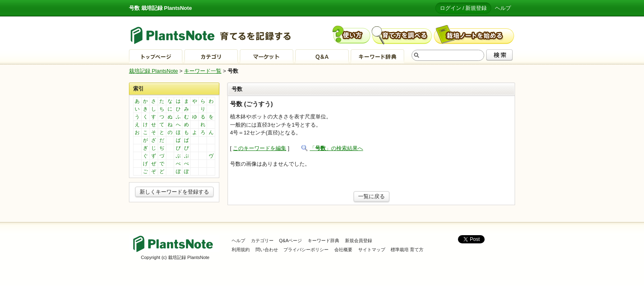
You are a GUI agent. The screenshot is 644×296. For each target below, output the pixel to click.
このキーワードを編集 (260, 148)
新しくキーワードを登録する (174, 192)
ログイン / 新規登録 (463, 8)
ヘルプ (503, 8)
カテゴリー (262, 240)
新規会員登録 (359, 240)
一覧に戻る (371, 196)
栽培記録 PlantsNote (153, 71)
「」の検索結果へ (336, 148)
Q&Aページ (290, 240)
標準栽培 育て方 (407, 250)
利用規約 (241, 250)
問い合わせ (267, 250)
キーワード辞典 (323, 240)
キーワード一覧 (203, 71)
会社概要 (343, 250)
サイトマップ (372, 250)
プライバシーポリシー (306, 250)
